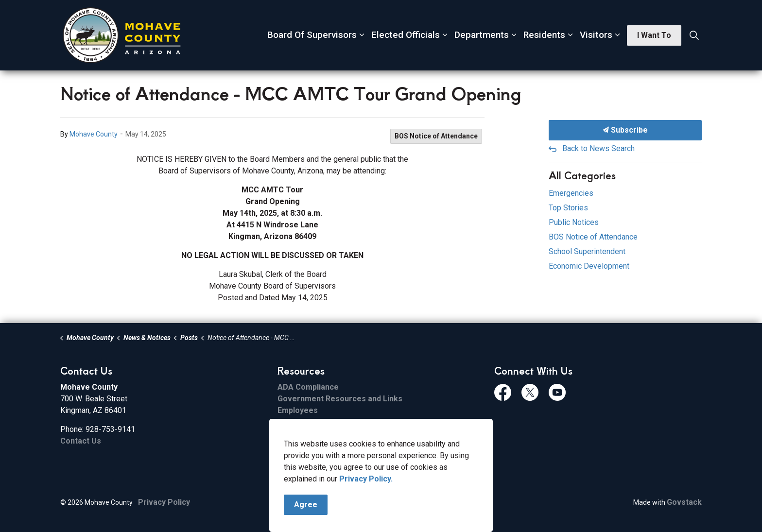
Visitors (596, 35)
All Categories (582, 175)
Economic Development (589, 266)
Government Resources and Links (340, 399)
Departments (482, 35)
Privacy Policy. (366, 480)
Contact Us (81, 441)
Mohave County (94, 134)
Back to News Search (598, 148)
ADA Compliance (308, 387)
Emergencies (571, 193)
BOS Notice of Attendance (436, 136)
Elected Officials (406, 35)
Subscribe (625, 130)
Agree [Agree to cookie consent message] (306, 506)
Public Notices (574, 222)
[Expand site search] (694, 35)
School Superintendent (587, 251)
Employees (298, 410)
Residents (544, 35)
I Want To (654, 35)
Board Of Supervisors (312, 35)
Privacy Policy (164, 502)
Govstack (684, 502)
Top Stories (568, 208)
